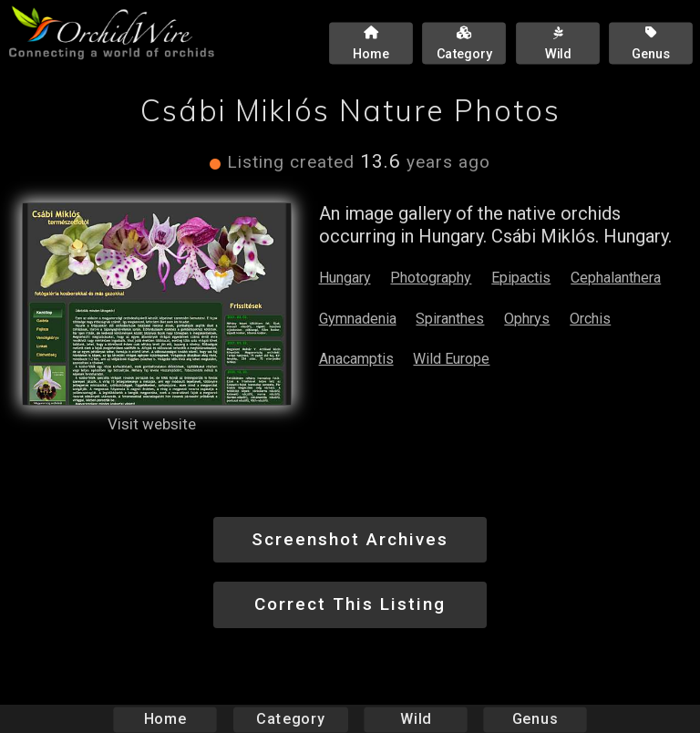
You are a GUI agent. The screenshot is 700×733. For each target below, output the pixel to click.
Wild (416, 719)
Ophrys (527, 319)
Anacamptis (356, 359)
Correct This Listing (350, 604)
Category (291, 719)
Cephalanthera (616, 278)
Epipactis (521, 278)
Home (165, 719)
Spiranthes (450, 319)
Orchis (590, 319)
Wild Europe (451, 359)
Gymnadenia (358, 319)
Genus (534, 719)
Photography (431, 278)
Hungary (345, 278)
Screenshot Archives (350, 539)
